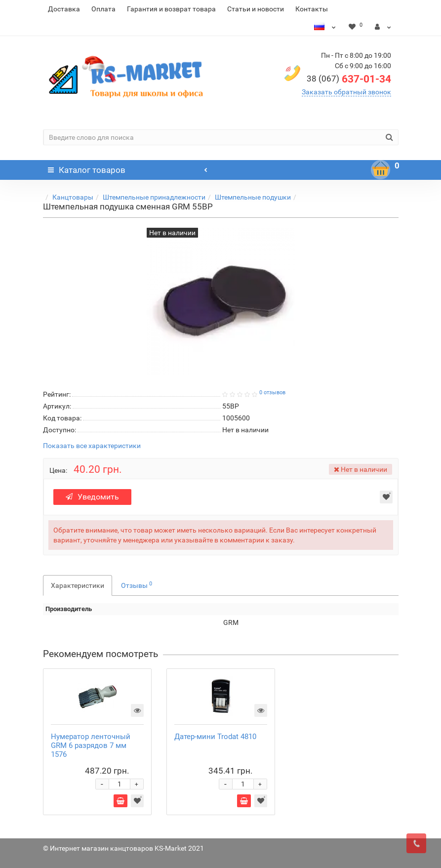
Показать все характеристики (92, 446)
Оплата (103, 9)
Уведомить (93, 497)
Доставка (64, 9)
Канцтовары (73, 197)
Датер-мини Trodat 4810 (215, 737)
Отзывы (137, 585)
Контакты (312, 9)
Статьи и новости (256, 9)
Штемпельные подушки (253, 197)
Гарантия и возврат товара (171, 9)
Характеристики (78, 585)
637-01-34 (349, 79)
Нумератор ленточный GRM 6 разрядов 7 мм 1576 (91, 745)
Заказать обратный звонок (346, 92)
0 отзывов (272, 393)
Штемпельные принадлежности (154, 197)
